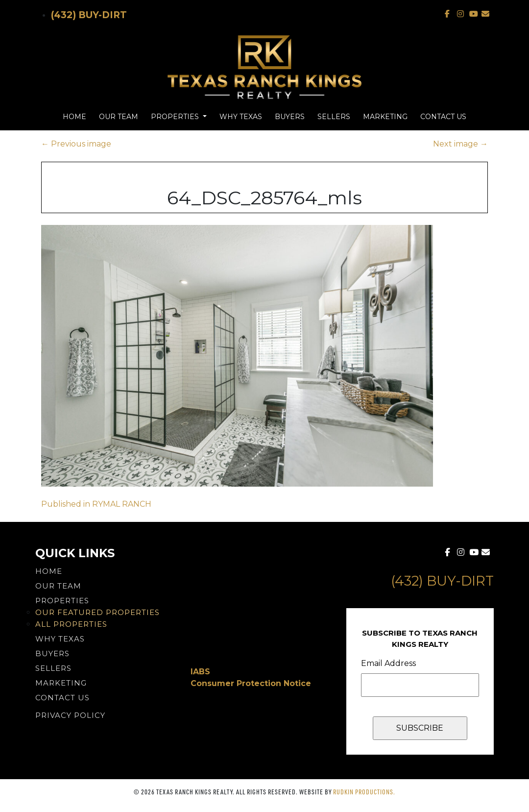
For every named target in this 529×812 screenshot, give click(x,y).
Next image (460, 144)
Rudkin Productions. (364, 792)
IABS (200, 672)
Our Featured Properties (97, 612)
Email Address (388, 663)
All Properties (71, 624)
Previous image (76, 144)
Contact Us (443, 117)
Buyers (290, 117)
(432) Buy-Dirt (89, 15)
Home (74, 117)
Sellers (334, 117)
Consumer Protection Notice (251, 683)
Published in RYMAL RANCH (96, 504)
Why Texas (241, 117)
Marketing (385, 117)
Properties (176, 117)
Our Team (119, 117)
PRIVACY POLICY (70, 715)
